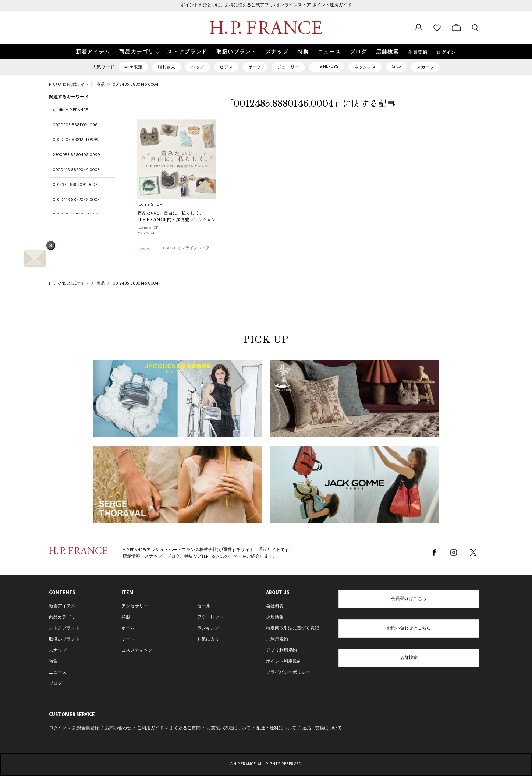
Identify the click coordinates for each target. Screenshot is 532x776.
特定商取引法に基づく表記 (292, 629)
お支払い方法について (228, 729)
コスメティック (137, 651)
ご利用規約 (277, 640)
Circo (396, 67)
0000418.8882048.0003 (76, 200)
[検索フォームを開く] (475, 28)
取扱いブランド (64, 640)
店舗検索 (409, 658)
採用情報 (275, 618)
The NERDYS (327, 67)
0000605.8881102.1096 (75, 126)
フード (128, 640)
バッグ (198, 68)
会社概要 (275, 607)
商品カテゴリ (62, 618)
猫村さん (167, 68)
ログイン (446, 53)
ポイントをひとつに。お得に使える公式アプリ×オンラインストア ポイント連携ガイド (266, 6)
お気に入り (208, 640)
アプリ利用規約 (281, 651)
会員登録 (418, 53)
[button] (139, 52)
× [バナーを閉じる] (51, 246)
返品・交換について (322, 729)
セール (204, 607)
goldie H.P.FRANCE (70, 110)
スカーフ (425, 68)
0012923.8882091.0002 (75, 185)
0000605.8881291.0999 (76, 140)
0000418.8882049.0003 (76, 170)
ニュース (58, 673)
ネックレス (365, 68)
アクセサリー (135, 607)
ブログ (56, 684)
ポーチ (255, 68)
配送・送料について (276, 729)
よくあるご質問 (185, 729)
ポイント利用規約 (284, 662)
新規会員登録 (86, 729)
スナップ (58, 651)
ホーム (128, 629)
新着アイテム (62, 607)
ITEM (127, 593)
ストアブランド (64, 629)
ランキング (208, 629)
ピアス (226, 68)
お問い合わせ (118, 729)
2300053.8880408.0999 (77, 155)
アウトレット (210, 618)
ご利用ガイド (150, 729)
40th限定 (133, 68)
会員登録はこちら (409, 599)
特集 (53, 662)
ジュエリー (288, 68)
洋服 (126, 618)
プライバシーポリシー (288, 673)
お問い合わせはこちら (409, 629)
